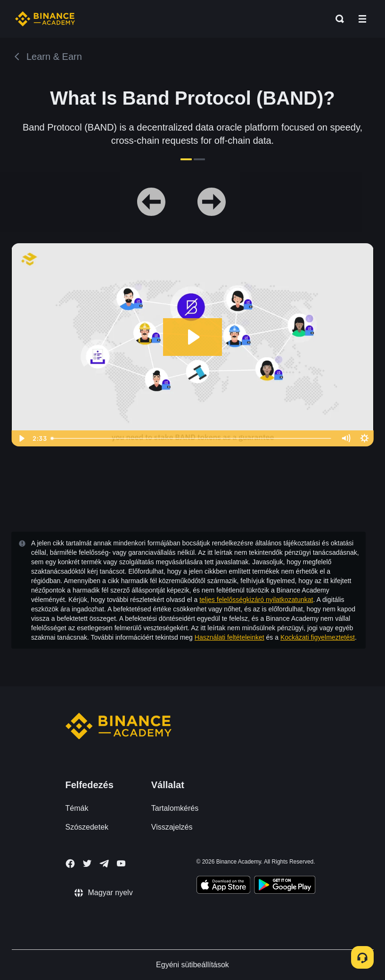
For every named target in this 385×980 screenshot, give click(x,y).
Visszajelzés (172, 827)
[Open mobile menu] (362, 19)
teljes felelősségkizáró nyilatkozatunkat (256, 600)
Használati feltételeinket (229, 637)
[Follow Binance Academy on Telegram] (104, 864)
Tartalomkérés (175, 808)
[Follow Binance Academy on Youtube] (121, 863)
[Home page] (45, 19)
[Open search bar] (337, 19)
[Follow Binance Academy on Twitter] (87, 864)
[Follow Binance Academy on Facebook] (70, 864)
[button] (362, 19)
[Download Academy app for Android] (285, 886)
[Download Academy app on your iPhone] (224, 886)
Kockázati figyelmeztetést (318, 637)
